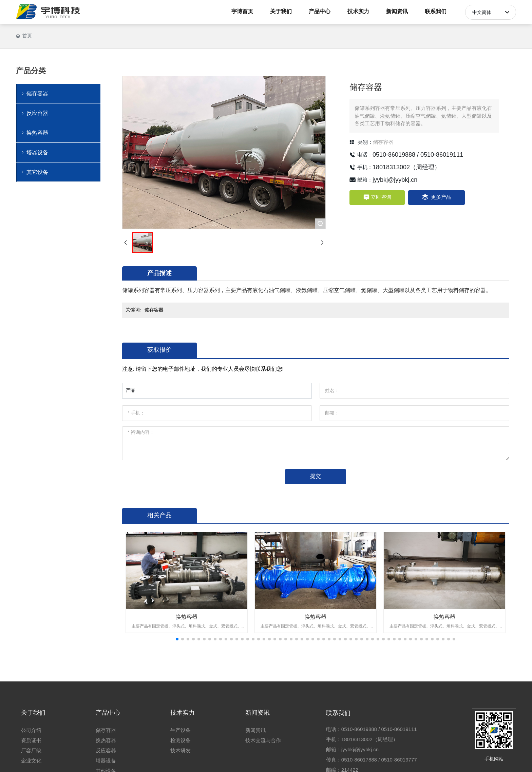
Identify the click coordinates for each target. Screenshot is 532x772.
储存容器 (383, 142)
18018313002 (391, 167)
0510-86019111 (442, 155)
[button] (177, 639)
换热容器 (187, 617)
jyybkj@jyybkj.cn (395, 180)
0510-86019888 (394, 155)
